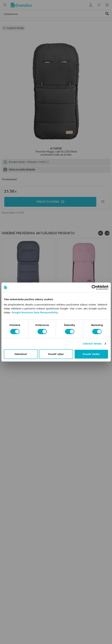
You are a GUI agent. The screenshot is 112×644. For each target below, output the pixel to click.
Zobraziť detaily (92, 344)
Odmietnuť (21, 354)
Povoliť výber (56, 354)
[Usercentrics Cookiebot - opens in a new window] (94, 287)
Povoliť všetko (91, 354)
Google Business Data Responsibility (35, 312)
